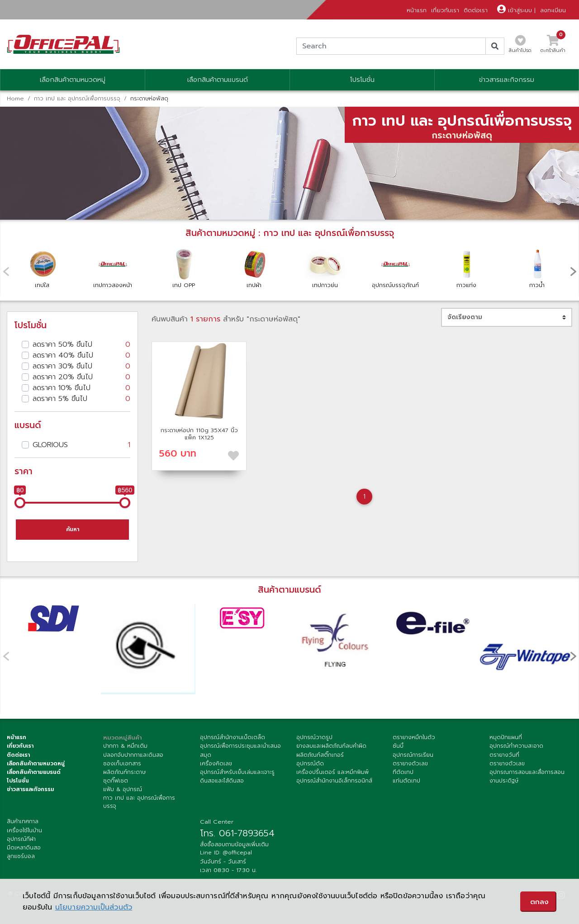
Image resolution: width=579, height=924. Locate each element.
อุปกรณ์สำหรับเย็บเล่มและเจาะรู (237, 772)
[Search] (391, 46)
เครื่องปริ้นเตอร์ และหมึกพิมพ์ (332, 772)
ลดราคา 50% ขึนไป (81, 344)
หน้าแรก (417, 10)
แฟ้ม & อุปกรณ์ (123, 789)
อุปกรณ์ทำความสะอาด (516, 746)
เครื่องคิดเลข (216, 764)
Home (15, 98)
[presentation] (573, 271)
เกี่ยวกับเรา (445, 10)
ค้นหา (73, 529)
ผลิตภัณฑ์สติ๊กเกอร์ (320, 755)
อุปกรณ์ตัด (310, 764)
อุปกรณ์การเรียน (413, 755)
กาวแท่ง (466, 268)
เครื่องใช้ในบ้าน (24, 830)
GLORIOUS (81, 445)
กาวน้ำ (537, 268)
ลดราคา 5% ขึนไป (81, 399)
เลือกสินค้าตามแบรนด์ (218, 80)
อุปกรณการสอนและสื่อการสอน (527, 772)
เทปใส (42, 268)
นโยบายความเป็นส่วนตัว (94, 907)
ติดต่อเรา (476, 10)
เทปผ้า (254, 268)
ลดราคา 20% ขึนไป (81, 377)
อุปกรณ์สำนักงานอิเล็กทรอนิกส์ (334, 781)
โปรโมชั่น (362, 80)
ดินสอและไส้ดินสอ (222, 781)
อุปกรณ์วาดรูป (314, 737)
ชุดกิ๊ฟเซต (116, 781)
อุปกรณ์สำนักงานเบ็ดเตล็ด (233, 737)
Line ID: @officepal (226, 853)
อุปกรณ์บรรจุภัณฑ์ (395, 268)
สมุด (206, 755)
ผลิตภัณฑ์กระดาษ (124, 772)
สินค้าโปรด (520, 47)
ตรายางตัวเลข (410, 764)
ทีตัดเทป (403, 772)
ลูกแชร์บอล (21, 856)
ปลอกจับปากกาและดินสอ (133, 755)
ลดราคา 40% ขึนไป (81, 355)
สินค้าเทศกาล (23, 821)
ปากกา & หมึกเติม (125, 746)
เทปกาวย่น (325, 268)
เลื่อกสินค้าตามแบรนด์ (34, 772)
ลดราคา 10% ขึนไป (81, 388)
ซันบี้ (398, 746)
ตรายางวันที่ (504, 755)
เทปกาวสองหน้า (113, 268)
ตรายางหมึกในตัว (414, 737)
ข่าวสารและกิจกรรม (507, 80)
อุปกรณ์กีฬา (21, 839)
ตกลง (539, 902)
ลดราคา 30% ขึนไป (81, 366)
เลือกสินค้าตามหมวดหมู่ (73, 80)
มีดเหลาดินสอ (24, 848)
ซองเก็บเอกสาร (122, 764)
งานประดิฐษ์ (504, 781)
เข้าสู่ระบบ (515, 10)
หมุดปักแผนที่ (506, 737)
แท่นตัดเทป (406, 781)
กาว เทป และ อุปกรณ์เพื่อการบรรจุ (77, 98)
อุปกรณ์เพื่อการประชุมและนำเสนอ (240, 746)
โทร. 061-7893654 (237, 833)
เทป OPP (184, 268)
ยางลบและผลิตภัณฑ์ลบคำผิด (331, 746)
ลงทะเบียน (553, 10)
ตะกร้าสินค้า (553, 47)
